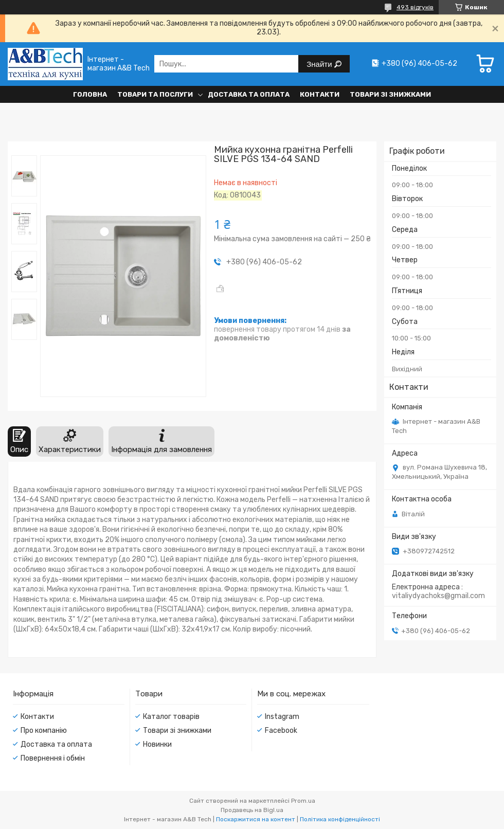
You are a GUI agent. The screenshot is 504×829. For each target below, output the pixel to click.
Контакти (320, 94)
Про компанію (44, 731)
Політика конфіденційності (340, 819)
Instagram (282, 717)
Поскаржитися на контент (256, 819)
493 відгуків (415, 7)
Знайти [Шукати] (320, 64)
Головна (90, 94)
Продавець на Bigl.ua (252, 810)
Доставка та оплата (249, 94)
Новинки (157, 744)
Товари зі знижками (390, 94)
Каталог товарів (171, 717)
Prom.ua (303, 801)
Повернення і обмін (53, 758)
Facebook (281, 731)
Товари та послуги (155, 94)
